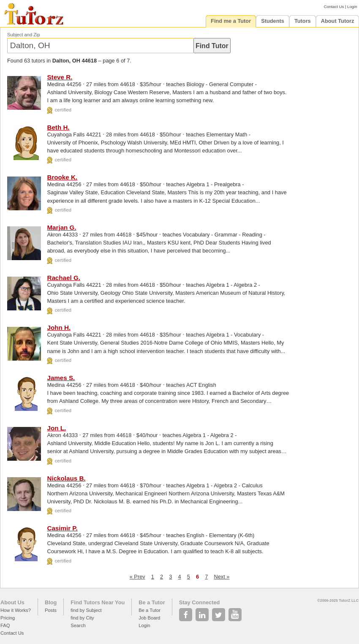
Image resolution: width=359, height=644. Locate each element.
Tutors (303, 21)
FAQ (5, 625)
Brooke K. (62, 177)
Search (78, 625)
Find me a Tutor (231, 21)
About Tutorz (338, 21)
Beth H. (58, 127)
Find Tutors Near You (98, 602)
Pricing (8, 618)
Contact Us (334, 7)
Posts (51, 610)
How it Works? (16, 610)
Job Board (149, 618)
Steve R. (60, 77)
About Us (12, 602)
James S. (61, 378)
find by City (82, 618)
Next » (222, 577)
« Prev (137, 577)
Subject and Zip (24, 35)
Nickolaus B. (66, 478)
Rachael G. (64, 278)
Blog (51, 602)
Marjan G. (61, 227)
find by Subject (86, 610)
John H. (59, 327)
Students (273, 21)
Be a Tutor (152, 602)
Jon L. (56, 428)
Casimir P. (62, 528)
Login (352, 7)
